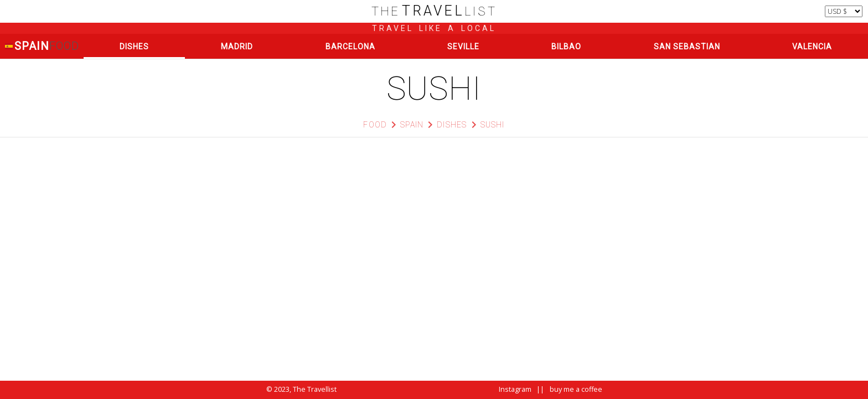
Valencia (812, 47)
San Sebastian (687, 47)
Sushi (493, 125)
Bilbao (566, 47)
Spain (42, 46)
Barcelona (350, 47)
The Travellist (315, 389)
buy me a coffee (576, 389)
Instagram (515, 389)
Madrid (237, 47)
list (434, 11)
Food (375, 125)
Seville (463, 47)
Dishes (134, 47)
